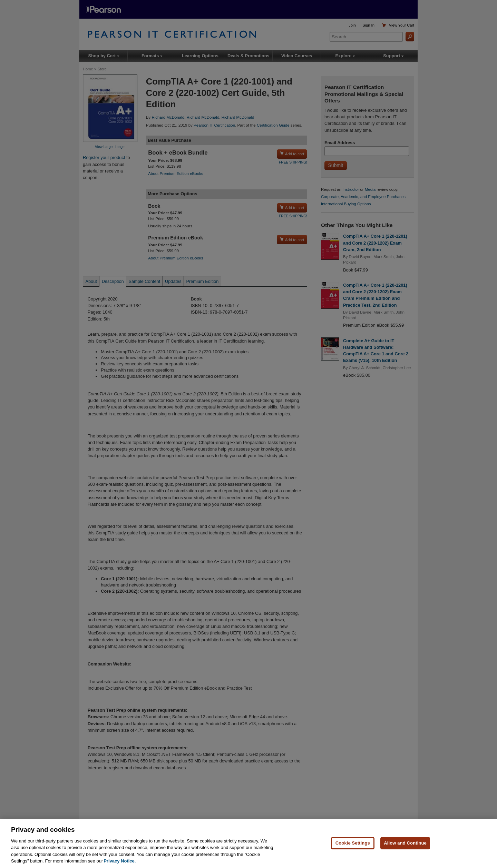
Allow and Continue (405, 843)
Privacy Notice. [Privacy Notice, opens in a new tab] (120, 861)
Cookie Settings (353, 843)
